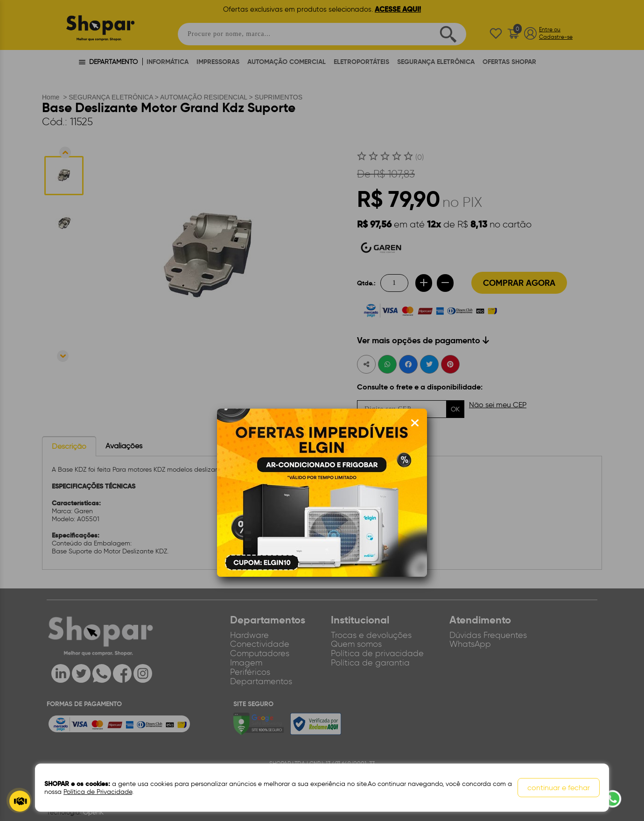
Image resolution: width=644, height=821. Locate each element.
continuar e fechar (559, 788)
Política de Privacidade (98, 792)
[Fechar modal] (415, 423)
